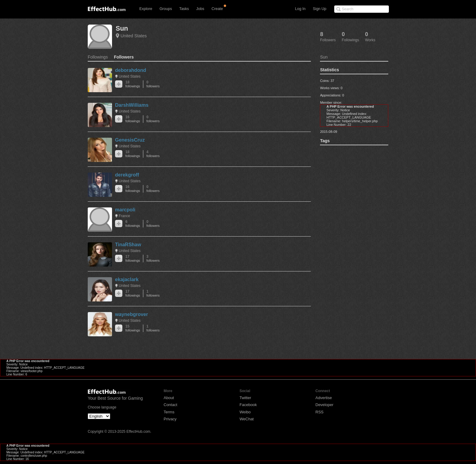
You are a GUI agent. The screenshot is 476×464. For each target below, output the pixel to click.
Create (217, 9)
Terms (169, 412)
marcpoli (125, 210)
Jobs (200, 9)
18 (133, 84)
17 (133, 259)
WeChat (247, 419)
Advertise (324, 398)
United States (134, 36)
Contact (170, 405)
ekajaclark (127, 279)
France (124, 216)
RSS (320, 412)
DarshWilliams (132, 105)
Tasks (184, 9)
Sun (122, 28)
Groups (166, 9)
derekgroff (127, 175)
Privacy (170, 419)
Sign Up (320, 9)
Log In (300, 9)
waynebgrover (131, 314)
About (169, 398)
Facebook (248, 405)
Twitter (245, 398)
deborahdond (131, 70)
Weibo (245, 412)
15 (133, 328)
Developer (324, 405)
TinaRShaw (128, 245)
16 (133, 119)
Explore (146, 9)
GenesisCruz (130, 140)
